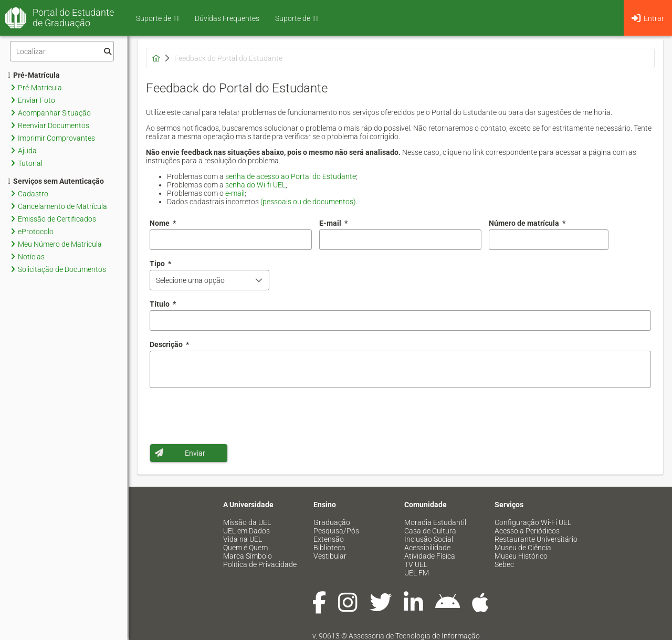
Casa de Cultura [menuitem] (430, 531)
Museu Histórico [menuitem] (521, 556)
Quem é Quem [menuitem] (245, 548)
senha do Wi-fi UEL (255, 185)
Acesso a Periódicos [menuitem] (527, 531)
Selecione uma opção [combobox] (190, 280)
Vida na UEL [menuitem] (243, 539)
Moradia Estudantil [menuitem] (435, 522)
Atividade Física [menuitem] (430, 556)
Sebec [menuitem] (504, 564)
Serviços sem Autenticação (56, 181)
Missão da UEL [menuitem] (247, 522)
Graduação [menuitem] (332, 522)
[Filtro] (62, 51)
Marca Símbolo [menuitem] (248, 556)
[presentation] (229, 416)
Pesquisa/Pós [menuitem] (336, 531)
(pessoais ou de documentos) (308, 202)
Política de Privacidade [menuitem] (260, 564)
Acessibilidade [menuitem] (427, 548)
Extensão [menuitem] (329, 539)
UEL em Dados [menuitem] (246, 531)
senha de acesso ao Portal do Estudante (291, 176)
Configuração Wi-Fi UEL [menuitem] (533, 522)
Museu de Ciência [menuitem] (523, 548)
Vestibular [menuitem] (330, 556)
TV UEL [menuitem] (416, 564)
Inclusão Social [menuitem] (429, 539)
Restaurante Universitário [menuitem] (536, 539)
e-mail (235, 193)
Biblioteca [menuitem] (329, 548)
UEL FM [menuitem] (417, 573)
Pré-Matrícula (34, 75)
